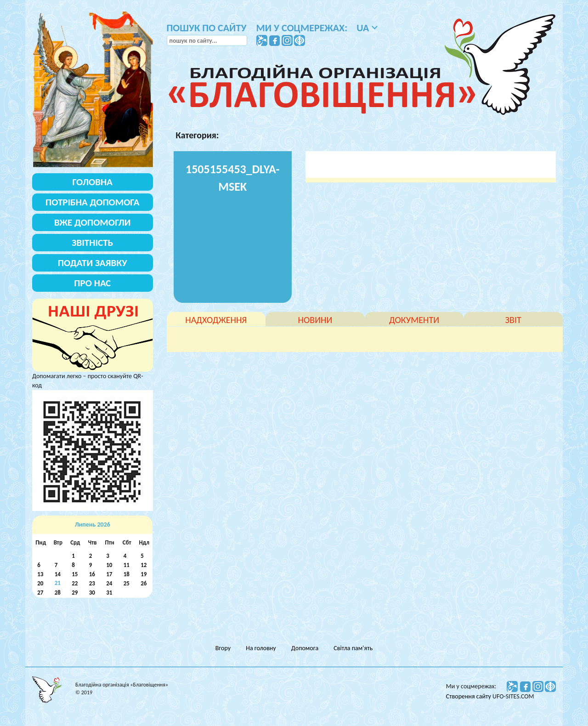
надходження (216, 320)
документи (414, 320)
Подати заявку (93, 263)
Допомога (305, 648)
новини (315, 320)
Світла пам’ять (353, 648)
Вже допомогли (92, 222)
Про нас (92, 283)
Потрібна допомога (93, 202)
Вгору (223, 648)
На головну (261, 648)
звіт (513, 320)
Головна (93, 182)
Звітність (92, 243)
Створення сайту (469, 696)
